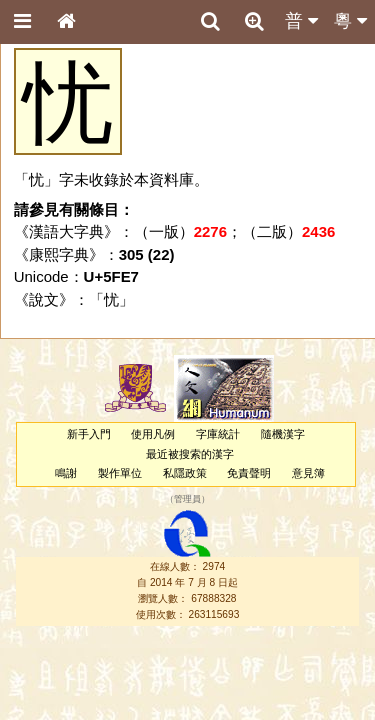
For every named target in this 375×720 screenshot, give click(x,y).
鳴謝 (66, 473)
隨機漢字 (283, 434)
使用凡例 (153, 434)
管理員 (187, 500)
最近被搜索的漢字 (190, 454)
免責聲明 (249, 473)
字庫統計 (218, 434)
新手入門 (89, 434)
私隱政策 (185, 473)
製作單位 (120, 473)
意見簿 (308, 473)
